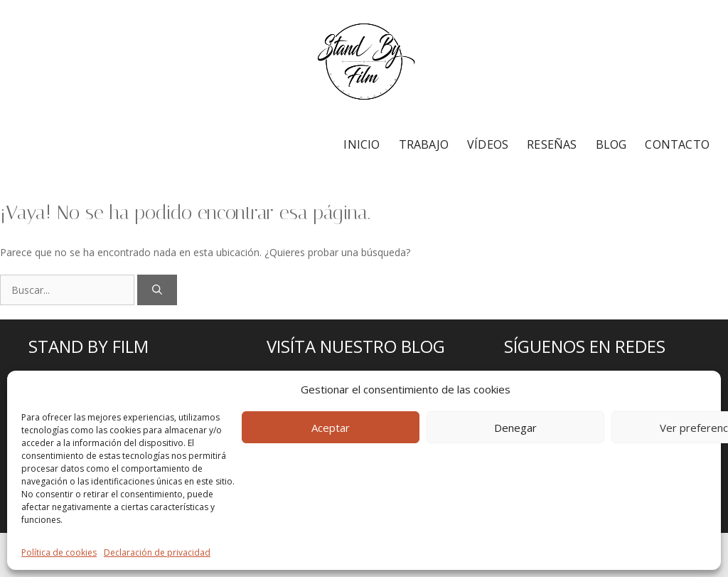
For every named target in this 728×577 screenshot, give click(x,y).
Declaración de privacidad (157, 552)
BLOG (611, 144)
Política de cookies (59, 552)
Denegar (515, 428)
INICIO (362, 144)
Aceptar (331, 428)
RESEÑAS (552, 144)
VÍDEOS (488, 144)
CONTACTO (677, 144)
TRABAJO (424, 144)
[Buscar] (157, 290)
